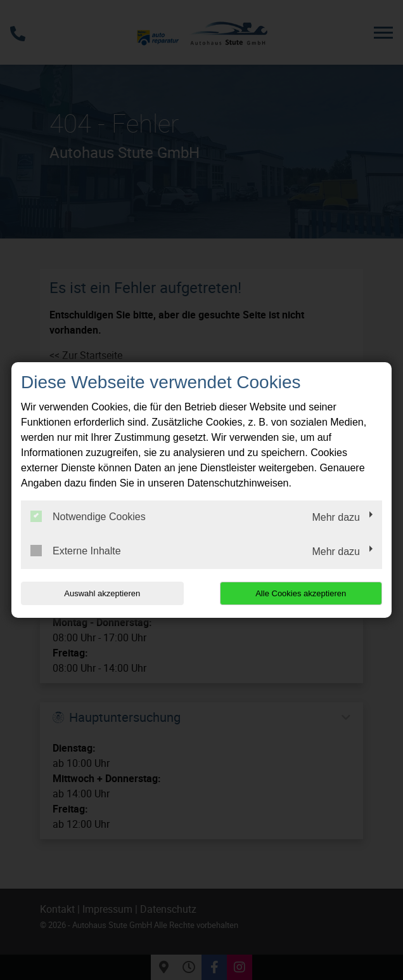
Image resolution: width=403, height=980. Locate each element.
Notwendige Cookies (88, 516)
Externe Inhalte (76, 551)
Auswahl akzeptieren (102, 593)
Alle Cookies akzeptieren (301, 593)
